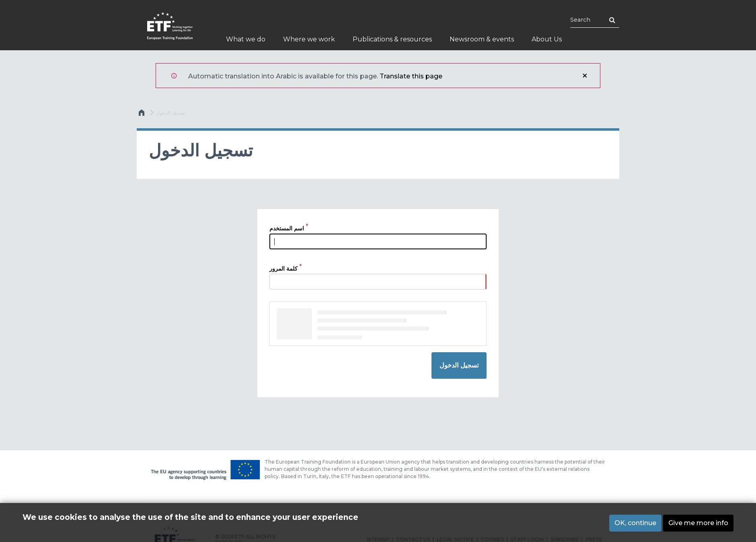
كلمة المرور (283, 269)
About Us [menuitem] (547, 39)
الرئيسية (142, 115)
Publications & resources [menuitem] (392, 39)
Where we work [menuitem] (309, 39)
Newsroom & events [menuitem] (482, 39)
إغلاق (585, 76)
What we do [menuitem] (246, 39)
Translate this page (411, 76)
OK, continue (635, 523)
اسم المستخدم (287, 228)
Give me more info (698, 523)
